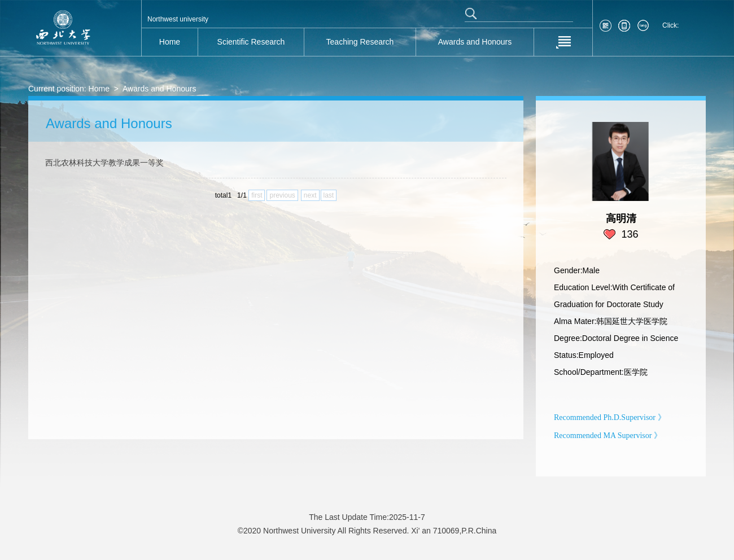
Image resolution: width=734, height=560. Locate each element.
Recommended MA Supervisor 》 (608, 436)
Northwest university (178, 19)
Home (99, 89)
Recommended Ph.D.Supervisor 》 (610, 417)
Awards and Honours (159, 89)
